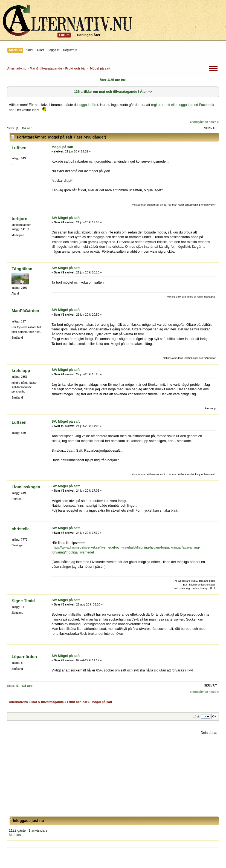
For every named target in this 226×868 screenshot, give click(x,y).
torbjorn (19, 219)
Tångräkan (22, 269)
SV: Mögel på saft (66, 218)
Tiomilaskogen (26, 487)
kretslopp (21, 370)
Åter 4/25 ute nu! (113, 80)
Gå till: (196, 716)
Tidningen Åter (88, 35)
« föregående (199, 122)
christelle (21, 529)
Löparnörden (24, 657)
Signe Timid (23, 601)
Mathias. (15, 835)
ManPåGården (25, 311)
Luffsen (19, 148)
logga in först (88, 105)
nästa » (214, 122)
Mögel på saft (62, 147)
